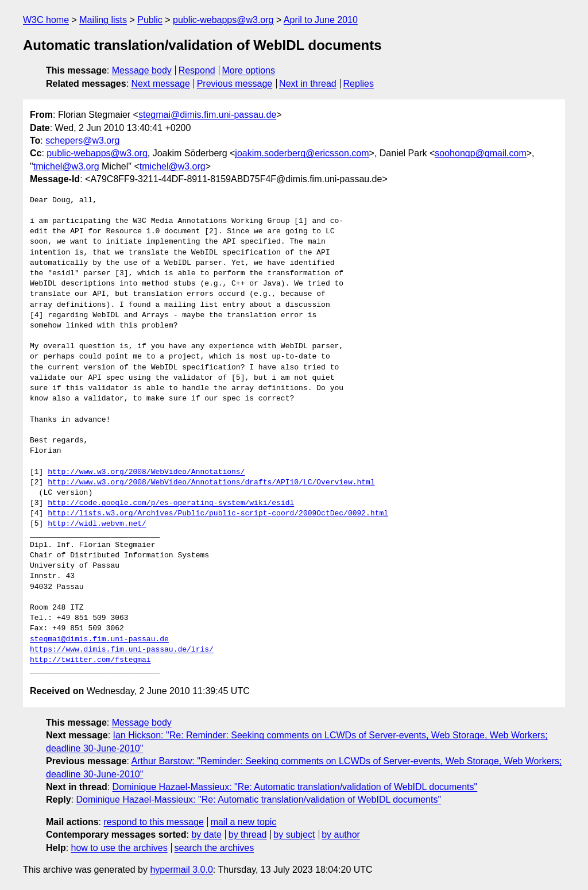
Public (150, 20)
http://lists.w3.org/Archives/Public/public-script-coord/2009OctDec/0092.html (218, 514)
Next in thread (308, 84)
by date (206, 835)
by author (341, 835)
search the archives (214, 848)
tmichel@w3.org (66, 166)
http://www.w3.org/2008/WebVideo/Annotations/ (146, 472)
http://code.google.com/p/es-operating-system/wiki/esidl (171, 503)
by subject (294, 835)
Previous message (235, 84)
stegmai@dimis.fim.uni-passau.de (207, 115)
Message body (142, 70)
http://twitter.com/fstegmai (90, 660)
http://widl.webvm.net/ (97, 524)
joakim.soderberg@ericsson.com (302, 153)
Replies (359, 84)
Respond (197, 70)
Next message (161, 84)
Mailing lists (103, 20)
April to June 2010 (321, 20)
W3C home (46, 20)
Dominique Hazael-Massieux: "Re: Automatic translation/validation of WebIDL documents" (295, 787)
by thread (248, 835)
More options (249, 70)
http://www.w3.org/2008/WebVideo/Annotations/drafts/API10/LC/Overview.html (211, 483)
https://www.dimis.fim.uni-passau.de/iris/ (122, 650)
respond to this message (153, 822)
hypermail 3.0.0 (181, 870)
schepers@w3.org (82, 140)
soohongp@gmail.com (480, 153)
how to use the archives (119, 848)
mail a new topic (244, 822)
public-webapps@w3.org (223, 20)
